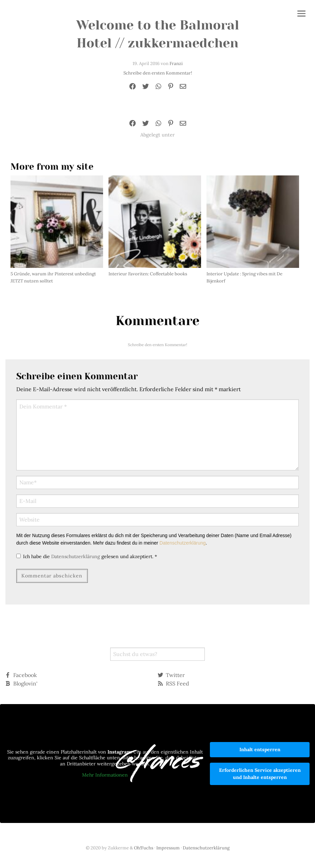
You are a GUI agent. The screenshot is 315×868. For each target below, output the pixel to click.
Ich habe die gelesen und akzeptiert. (87, 556)
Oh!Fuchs (144, 848)
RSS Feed (173, 683)
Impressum (168, 848)
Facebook (21, 675)
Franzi (176, 63)
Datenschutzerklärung (182, 543)
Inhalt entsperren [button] (260, 749)
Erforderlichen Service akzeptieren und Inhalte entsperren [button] (260, 774)
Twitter (171, 675)
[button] (301, 14)
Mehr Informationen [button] (105, 775)
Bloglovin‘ (21, 683)
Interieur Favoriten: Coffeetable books (148, 274)
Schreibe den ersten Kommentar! (158, 73)
